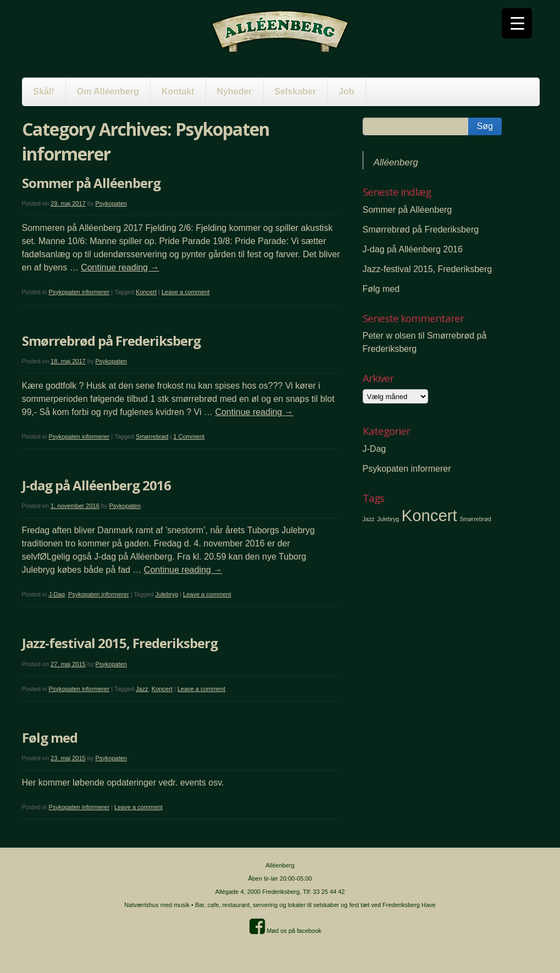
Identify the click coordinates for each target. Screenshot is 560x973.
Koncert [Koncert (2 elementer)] (429, 515)
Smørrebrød (152, 436)
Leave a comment (185, 292)
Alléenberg (396, 162)
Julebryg (167, 594)
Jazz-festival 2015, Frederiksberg (120, 643)
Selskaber (296, 92)
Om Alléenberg (108, 92)
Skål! (44, 92)
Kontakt (178, 92)
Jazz (142, 689)
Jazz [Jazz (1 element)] (369, 519)
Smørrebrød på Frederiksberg (111, 341)
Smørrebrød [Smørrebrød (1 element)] (475, 519)
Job (346, 92)
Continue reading (120, 267)
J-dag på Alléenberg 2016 (96, 485)
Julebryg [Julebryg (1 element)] (388, 519)
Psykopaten (111, 203)
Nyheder (235, 92)
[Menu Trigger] (517, 23)
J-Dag (56, 594)
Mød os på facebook (285, 931)
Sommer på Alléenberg (91, 183)
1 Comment (189, 436)
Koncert (146, 292)
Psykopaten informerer (79, 292)
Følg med (50, 737)
